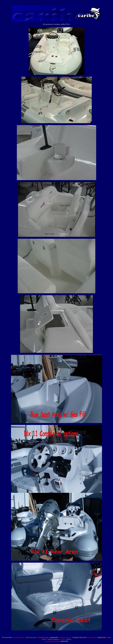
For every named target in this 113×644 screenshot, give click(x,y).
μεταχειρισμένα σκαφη (52, 641)
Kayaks (63, 639)
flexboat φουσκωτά (65, 637)
